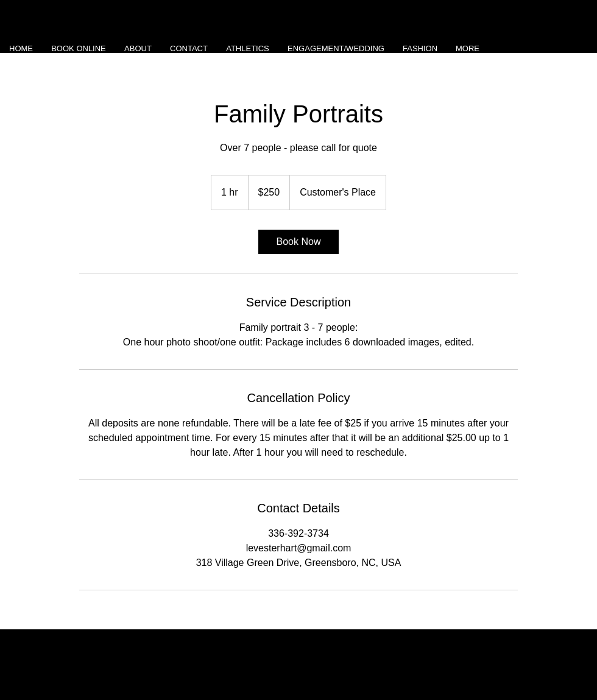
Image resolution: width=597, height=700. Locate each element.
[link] (298, 242)
